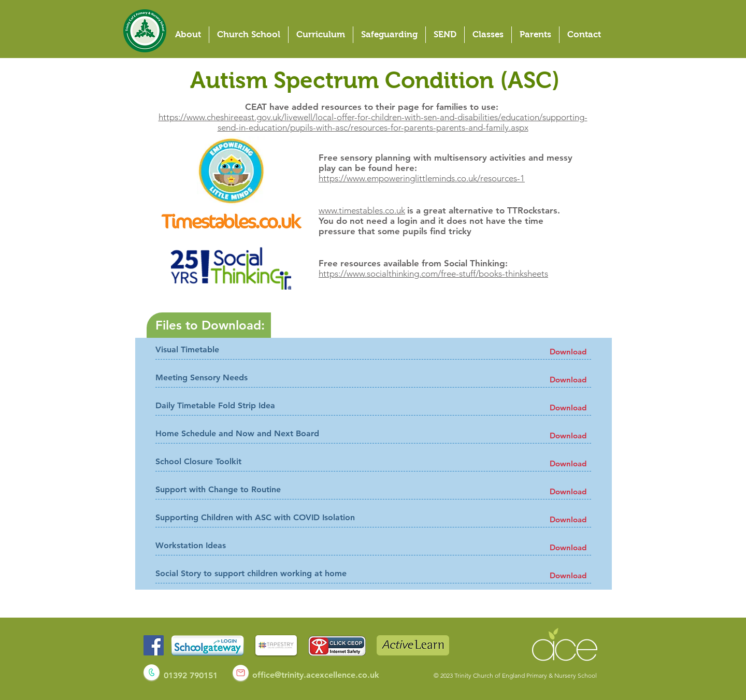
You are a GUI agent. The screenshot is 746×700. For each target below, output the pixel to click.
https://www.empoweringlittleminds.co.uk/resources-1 (422, 178)
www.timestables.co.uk (362, 210)
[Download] (568, 352)
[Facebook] (154, 645)
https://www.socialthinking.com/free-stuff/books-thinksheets (433, 274)
